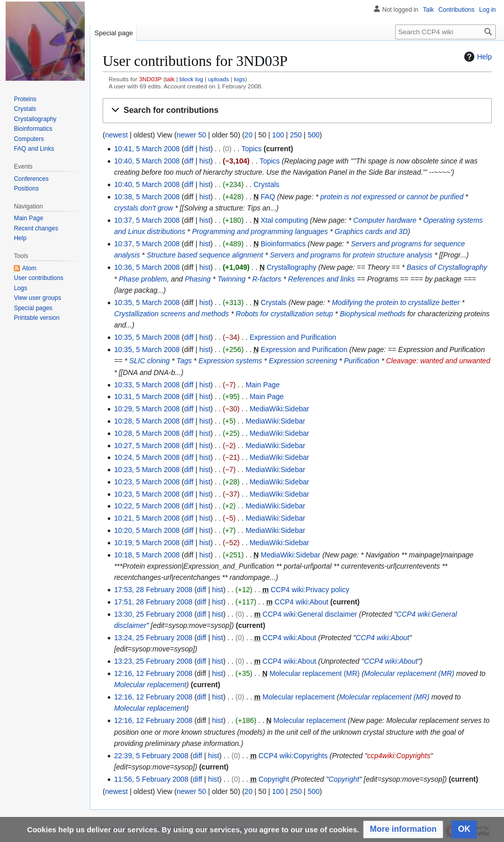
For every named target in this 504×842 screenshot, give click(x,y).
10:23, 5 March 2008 (147, 470)
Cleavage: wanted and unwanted (438, 361)
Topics (252, 149)
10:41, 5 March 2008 (147, 149)
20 (249, 135)
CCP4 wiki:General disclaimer (310, 614)
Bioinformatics (283, 244)
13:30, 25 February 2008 (153, 614)
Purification (362, 361)
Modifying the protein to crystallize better (396, 302)
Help (477, 57)
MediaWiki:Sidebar (280, 409)
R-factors (267, 279)
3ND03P (150, 79)
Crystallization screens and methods (171, 314)
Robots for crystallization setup (285, 314)
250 (296, 135)
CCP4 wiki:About (302, 602)
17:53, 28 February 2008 (153, 590)
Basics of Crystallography (447, 267)
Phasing (198, 279)
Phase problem (143, 279)
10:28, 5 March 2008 (147, 421)
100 (278, 135)
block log (191, 79)
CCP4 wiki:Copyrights (293, 756)
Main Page (263, 385)
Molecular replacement (150, 685)
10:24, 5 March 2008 (147, 457)
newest (116, 135)
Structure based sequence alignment (205, 255)
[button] (297, 111)
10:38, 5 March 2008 (147, 197)
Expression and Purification (293, 337)
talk (170, 79)
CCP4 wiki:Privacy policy (310, 590)
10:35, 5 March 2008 (147, 302)
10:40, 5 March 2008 (147, 161)
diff (188, 149)
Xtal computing (285, 220)
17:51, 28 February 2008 (153, 602)
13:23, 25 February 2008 (153, 661)
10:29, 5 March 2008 (147, 409)
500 (313, 135)
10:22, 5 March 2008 (147, 506)
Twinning (232, 279)
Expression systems (230, 361)
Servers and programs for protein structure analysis (351, 255)
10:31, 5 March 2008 (147, 396)
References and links (321, 279)
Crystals (267, 184)
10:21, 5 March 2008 (147, 518)
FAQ (268, 197)
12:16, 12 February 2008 (153, 673)
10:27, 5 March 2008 (147, 446)
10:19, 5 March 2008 (147, 543)
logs (239, 79)
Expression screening (303, 361)
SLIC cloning (149, 361)
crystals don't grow (143, 208)
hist (205, 149)
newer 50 (191, 135)
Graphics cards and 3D (371, 231)
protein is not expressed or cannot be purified (392, 197)
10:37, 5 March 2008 (147, 220)
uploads (218, 79)
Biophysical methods (372, 314)
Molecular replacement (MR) (315, 673)
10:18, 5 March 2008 (147, 555)
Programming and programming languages (260, 231)
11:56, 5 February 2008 (151, 779)
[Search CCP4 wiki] (446, 32)
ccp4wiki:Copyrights (399, 756)
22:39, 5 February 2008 (151, 756)
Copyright (274, 779)
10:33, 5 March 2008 (147, 385)
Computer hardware (385, 220)
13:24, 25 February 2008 (153, 638)
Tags (184, 361)
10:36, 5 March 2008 (147, 267)
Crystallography (291, 267)
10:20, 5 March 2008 (147, 530)
